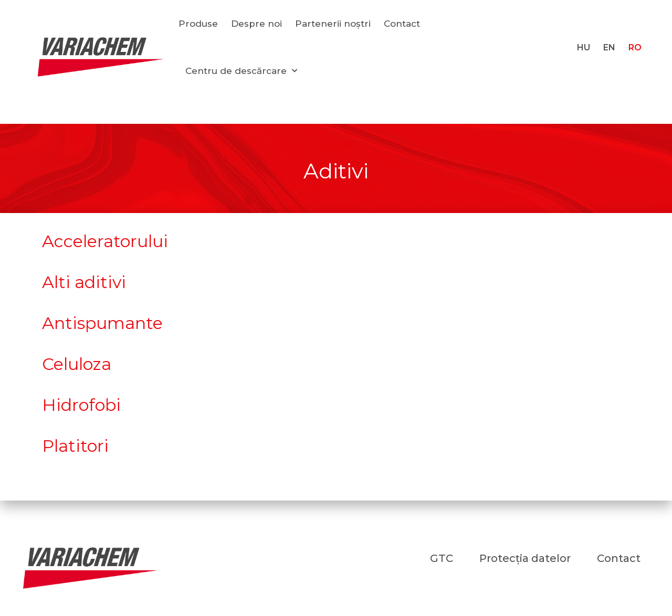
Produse (198, 24)
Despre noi (256, 24)
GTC (442, 558)
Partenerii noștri (333, 24)
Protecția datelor (525, 558)
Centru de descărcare (241, 71)
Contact (402, 24)
